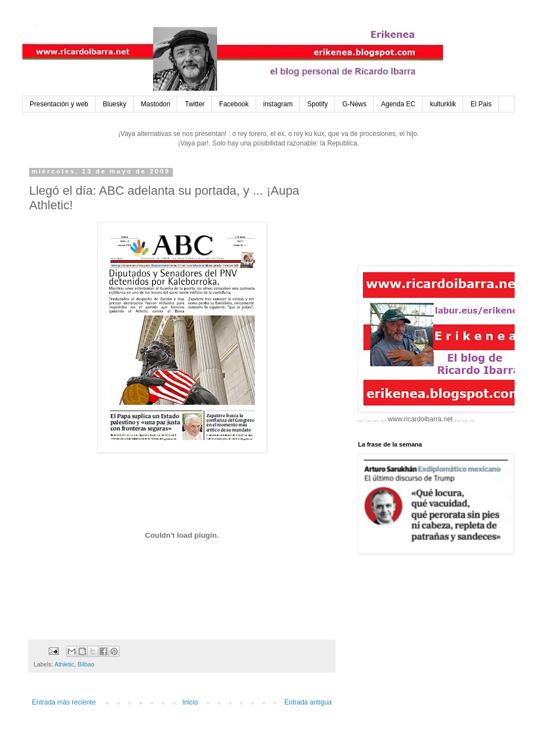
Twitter (194, 104)
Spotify (317, 104)
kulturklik (443, 104)
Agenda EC (398, 104)
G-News (354, 104)
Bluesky (115, 104)
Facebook (234, 104)
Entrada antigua (308, 702)
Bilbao (86, 664)
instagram (278, 104)
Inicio (190, 702)
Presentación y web (59, 104)
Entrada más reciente (64, 702)
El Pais (481, 104)
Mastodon (156, 104)
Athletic (64, 664)
